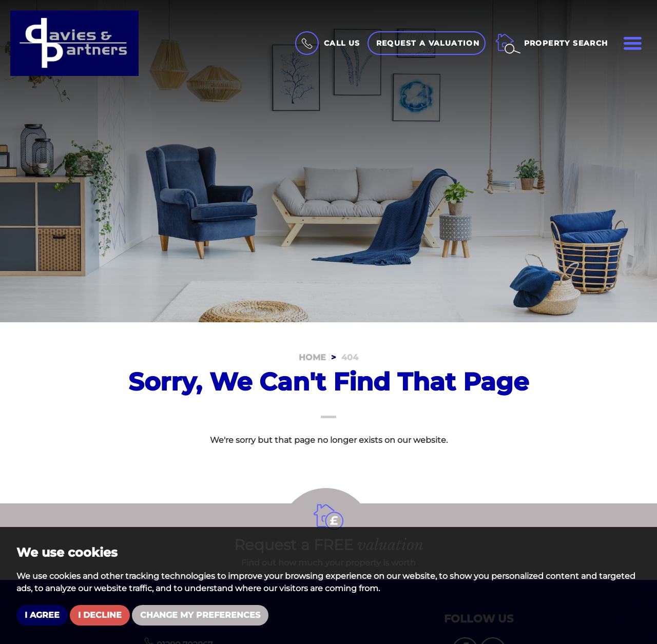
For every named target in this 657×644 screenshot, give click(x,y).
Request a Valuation (428, 43)
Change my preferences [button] (200, 615)
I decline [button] (100, 615)
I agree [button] (42, 615)
